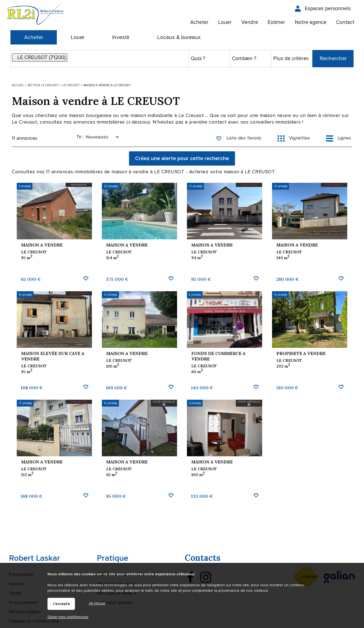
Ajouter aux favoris (86, 321)
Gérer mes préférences (68, 617)
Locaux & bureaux (179, 37)
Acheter (34, 37)
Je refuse (97, 603)
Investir (121, 37)
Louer (78, 37)
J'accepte (61, 604)
